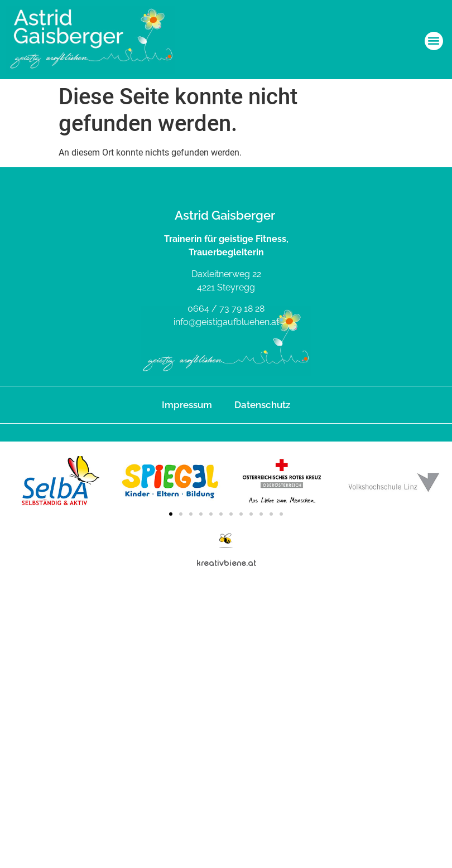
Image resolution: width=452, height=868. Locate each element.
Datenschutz (262, 405)
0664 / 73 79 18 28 (226, 309)
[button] (434, 41)
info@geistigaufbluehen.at (226, 322)
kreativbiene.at (226, 563)
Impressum (187, 405)
